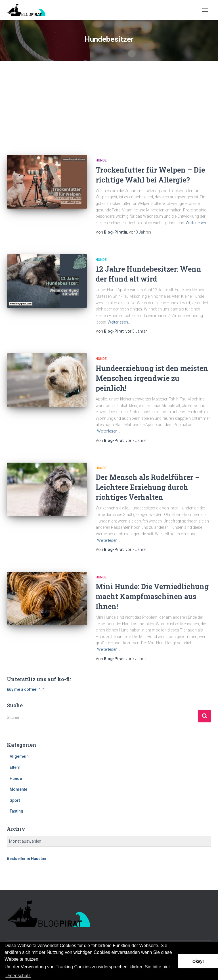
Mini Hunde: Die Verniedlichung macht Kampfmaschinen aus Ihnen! (152, 596)
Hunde (101, 160)
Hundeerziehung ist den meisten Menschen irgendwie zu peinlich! (152, 378)
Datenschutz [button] (18, 976)
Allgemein (19, 756)
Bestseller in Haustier (27, 859)
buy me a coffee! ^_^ (25, 689)
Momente (18, 789)
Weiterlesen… (197, 223)
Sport (15, 800)
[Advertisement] (109, 104)
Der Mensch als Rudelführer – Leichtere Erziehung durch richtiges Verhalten (148, 487)
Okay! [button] (198, 961)
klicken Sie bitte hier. (150, 967)
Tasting (16, 811)
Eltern (15, 767)
